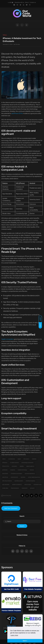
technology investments (27, 463)
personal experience (30, 474)
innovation (14, 466)
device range (28, 484)
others (4, 459)
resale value (5, 488)
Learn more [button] (14, 635)
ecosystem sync (38, 484)
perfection (5, 470)
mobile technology (22, 470)
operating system (19, 481)
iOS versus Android (7, 481)
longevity (13, 470)
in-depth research (14, 463)
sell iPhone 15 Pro (17, 113)
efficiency (5, 463)
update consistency (17, 484)
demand (32, 488)
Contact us (33, 2)
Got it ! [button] (25, 641)
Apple (19, 459)
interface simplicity (30, 481)
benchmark (5, 474)
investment (25, 488)
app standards (6, 484)
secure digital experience (34, 477)
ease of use (5, 477)
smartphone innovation (16, 474)
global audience (30, 466)
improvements (14, 477)
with (10, 2)
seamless (23, 477)
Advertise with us (19, 2)
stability (22, 466)
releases (32, 470)
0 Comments (7, 503)
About (27, 2)
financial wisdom (15, 488)
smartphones (12, 459)
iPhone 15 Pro (6, 466)
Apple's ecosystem (7, 339)
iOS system (26, 459)
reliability (34, 459)
